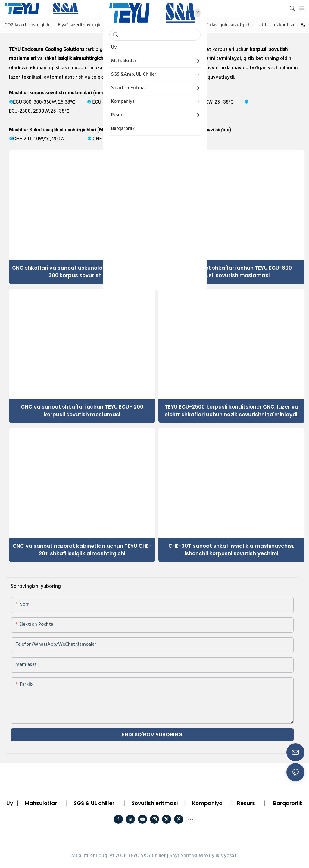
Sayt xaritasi (183, 856)
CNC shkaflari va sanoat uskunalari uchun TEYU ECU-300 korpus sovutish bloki (82, 272)
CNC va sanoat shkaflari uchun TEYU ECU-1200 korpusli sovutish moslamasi (82, 411)
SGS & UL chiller (94, 803)
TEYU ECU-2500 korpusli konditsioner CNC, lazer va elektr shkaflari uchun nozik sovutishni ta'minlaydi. (231, 411)
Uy (10, 803)
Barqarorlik (288, 803)
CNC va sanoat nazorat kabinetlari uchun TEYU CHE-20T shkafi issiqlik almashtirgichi (82, 550)
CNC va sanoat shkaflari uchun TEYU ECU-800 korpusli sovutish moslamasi (232, 272)
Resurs (246, 803)
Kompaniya (207, 803)
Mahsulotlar (41, 803)
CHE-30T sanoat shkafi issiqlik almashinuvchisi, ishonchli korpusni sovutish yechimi (231, 550)
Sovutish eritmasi (155, 803)
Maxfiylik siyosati (218, 856)
